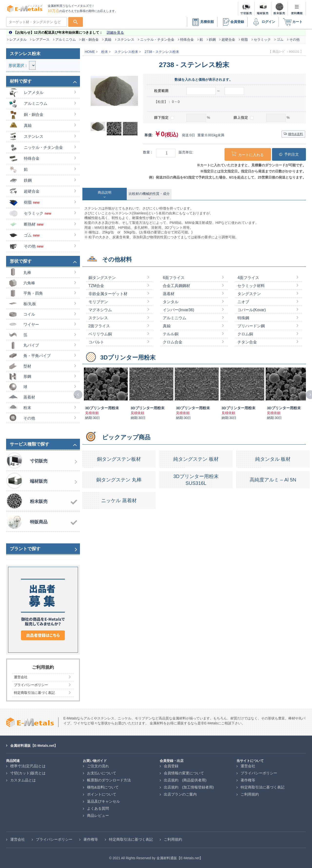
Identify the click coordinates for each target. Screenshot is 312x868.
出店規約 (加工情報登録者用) (189, 787)
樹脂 (244, 40)
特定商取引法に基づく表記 (263, 787)
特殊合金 (187, 40)
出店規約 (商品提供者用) (185, 780)
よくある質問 (98, 808)
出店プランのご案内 (180, 794)
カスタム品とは (23, 780)
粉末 (105, 52)
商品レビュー (98, 815)
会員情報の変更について (184, 773)
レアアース (41, 40)
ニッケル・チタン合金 (157, 40)
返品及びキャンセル (103, 801)
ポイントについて (102, 794)
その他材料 (117, 259)
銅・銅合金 (90, 40)
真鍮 (108, 40)
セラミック (262, 40)
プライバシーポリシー (259, 773)
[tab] (105, 194)
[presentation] (78, 395)
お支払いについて (102, 773)
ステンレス (126, 40)
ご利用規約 (250, 794)
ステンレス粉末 (126, 52)
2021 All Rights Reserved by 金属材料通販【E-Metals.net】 (158, 858)
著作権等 (248, 780)
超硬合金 (228, 40)
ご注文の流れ (98, 766)
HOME (90, 52)
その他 (294, 40)
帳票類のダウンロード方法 (109, 780)
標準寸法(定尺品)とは (28, 766)
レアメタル (18, 40)
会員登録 (232, 22)
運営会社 (248, 766)
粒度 (161, 91)
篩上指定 (244, 118)
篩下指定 (164, 118)
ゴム (280, 40)
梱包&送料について (103, 787)
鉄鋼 (212, 40)
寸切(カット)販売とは (28, 773)
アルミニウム (66, 40)
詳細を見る (115, 32)
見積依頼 (202, 22)
